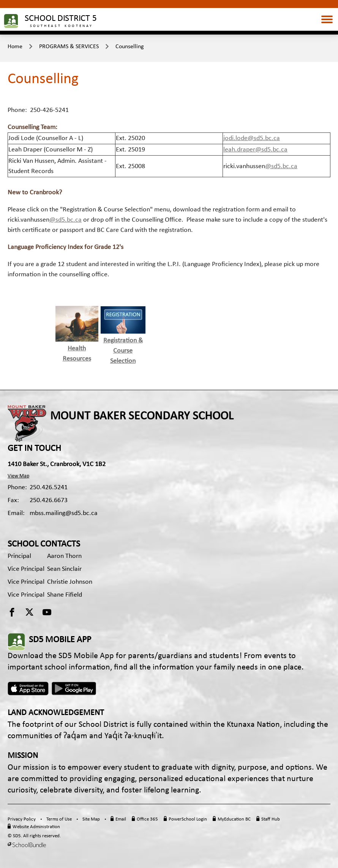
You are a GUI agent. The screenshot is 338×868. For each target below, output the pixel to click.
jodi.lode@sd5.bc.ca (252, 138)
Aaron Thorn (64, 556)
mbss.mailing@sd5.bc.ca (64, 513)
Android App (74, 688)
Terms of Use (59, 819)
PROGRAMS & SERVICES (69, 47)
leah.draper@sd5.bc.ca (255, 150)
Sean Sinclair (64, 569)
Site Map (91, 819)
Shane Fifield (65, 595)
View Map (18, 476)
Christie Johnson (70, 582)
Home (15, 47)
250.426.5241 (49, 488)
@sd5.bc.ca (281, 166)
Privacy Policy (22, 819)
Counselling (130, 47)
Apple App (28, 688)
